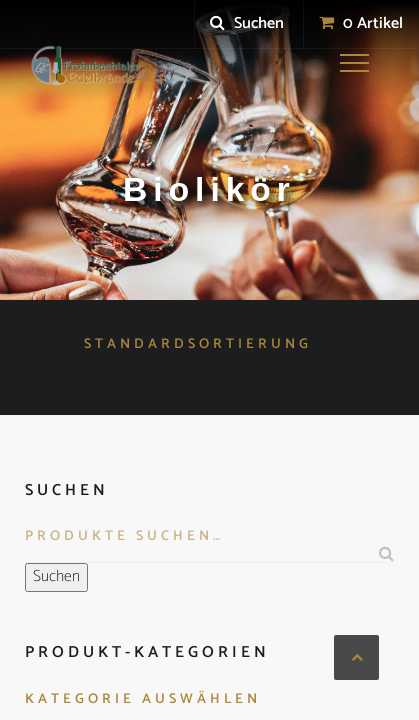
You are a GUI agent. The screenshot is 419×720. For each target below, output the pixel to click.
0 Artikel (361, 23)
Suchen (247, 23)
